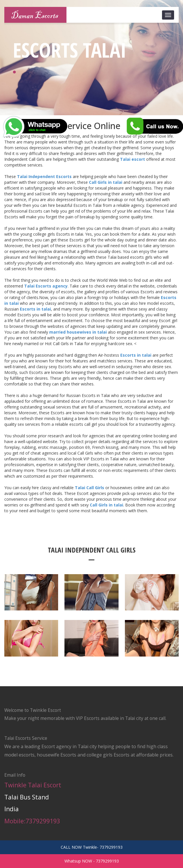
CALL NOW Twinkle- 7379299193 (92, 847)
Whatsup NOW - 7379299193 (92, 861)
